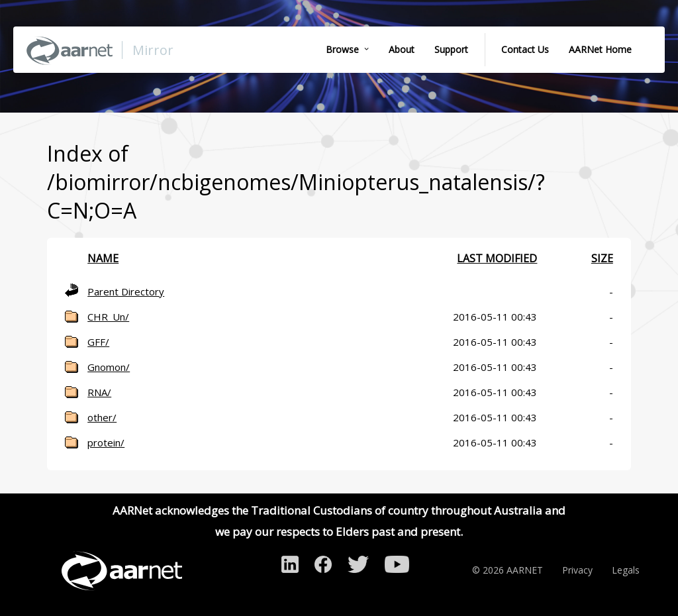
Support (451, 49)
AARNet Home (600, 49)
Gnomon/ (109, 367)
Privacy (577, 570)
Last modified (497, 258)
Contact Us (525, 49)
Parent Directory (126, 291)
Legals (626, 570)
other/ (102, 417)
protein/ (106, 442)
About (402, 49)
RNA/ (99, 392)
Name (103, 258)
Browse (342, 49)
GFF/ (98, 342)
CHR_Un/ (108, 317)
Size (602, 258)
